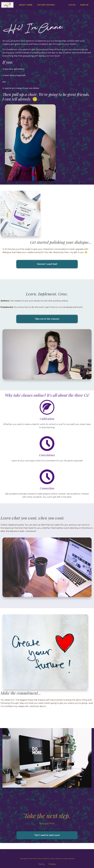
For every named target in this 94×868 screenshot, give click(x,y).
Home (5, 852)
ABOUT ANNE (26, 5)
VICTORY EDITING (46, 5)
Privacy (52, 864)
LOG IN (72, 5)
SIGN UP (84, 5)
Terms (41, 864)
